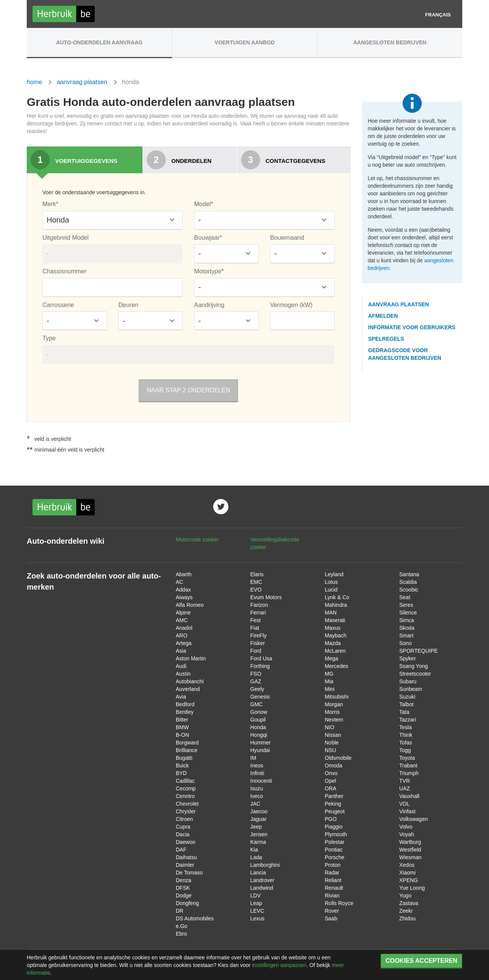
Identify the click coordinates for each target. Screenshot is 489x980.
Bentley (185, 712)
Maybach (336, 635)
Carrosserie (58, 305)
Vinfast (407, 811)
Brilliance (187, 750)
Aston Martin (191, 658)
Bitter (182, 720)
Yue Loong (412, 888)
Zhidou (407, 918)
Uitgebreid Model (66, 238)
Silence (408, 613)
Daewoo (185, 842)
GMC (257, 704)
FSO (256, 674)
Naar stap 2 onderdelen (188, 390)
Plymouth (336, 834)
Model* (204, 204)
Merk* (50, 204)
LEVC (257, 911)
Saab (331, 918)
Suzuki (407, 697)
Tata (404, 712)
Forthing (260, 666)
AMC (182, 620)
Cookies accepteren (421, 961)
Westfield (410, 850)
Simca (407, 620)
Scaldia (408, 582)
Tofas (406, 743)
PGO (331, 819)
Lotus (331, 582)
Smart (406, 635)
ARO (181, 635)
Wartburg (410, 842)
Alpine (183, 613)
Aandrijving (209, 305)
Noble (332, 743)
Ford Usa (261, 658)
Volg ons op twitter (221, 507)
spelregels (386, 339)
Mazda (333, 643)
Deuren (128, 305)
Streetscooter (415, 674)
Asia (181, 651)
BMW (182, 727)
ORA (330, 788)
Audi (181, 666)
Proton (333, 865)
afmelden (383, 316)
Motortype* (209, 271)
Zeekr (406, 911)
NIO (330, 727)
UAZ (405, 788)
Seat (405, 597)
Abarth (184, 574)
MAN (331, 613)
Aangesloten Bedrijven (390, 42)
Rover (332, 911)
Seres (406, 605)
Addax (183, 590)
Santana (409, 574)
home (34, 82)
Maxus (333, 628)
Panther (334, 796)
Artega (184, 643)
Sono (406, 643)
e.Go (181, 926)
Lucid (331, 590)
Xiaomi (407, 873)
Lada (256, 857)
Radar (332, 873)
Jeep (256, 827)
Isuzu (257, 788)
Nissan (333, 735)
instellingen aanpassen (279, 965)
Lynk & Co (337, 597)
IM (253, 758)
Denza (183, 880)
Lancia (258, 873)
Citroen (184, 819)
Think (406, 735)
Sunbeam (411, 689)
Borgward (187, 743)
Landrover (262, 880)
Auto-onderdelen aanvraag (99, 42)
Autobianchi (190, 681)
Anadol (184, 628)
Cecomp (186, 788)
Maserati (335, 620)
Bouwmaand (287, 238)
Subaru (408, 681)
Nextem (334, 720)
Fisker (257, 643)
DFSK (183, 888)
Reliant (333, 880)
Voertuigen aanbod (245, 42)
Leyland (334, 574)
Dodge (184, 895)
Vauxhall (409, 796)
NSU (330, 750)
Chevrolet (187, 804)
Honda (258, 727)
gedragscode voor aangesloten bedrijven (405, 354)
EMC (256, 582)
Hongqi (259, 735)
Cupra (183, 827)
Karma (258, 842)
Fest (255, 620)
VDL (404, 804)
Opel (330, 781)
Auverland (188, 689)
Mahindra (336, 605)
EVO (256, 590)
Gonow (259, 712)
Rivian (332, 895)
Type (49, 338)
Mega (331, 658)
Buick (182, 765)
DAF (181, 850)
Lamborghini (265, 865)
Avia (181, 697)
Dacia (183, 834)
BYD (181, 773)
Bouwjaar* (208, 238)
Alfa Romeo (190, 605)
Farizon (259, 605)
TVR (405, 781)
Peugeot (335, 811)
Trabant (408, 765)
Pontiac (334, 850)
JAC (255, 804)
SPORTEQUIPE (419, 651)
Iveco (257, 796)
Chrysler (186, 811)
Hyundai (260, 750)
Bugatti (184, 758)
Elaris (257, 574)
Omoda (334, 765)
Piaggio (334, 827)
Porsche (334, 857)
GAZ (256, 681)
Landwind (262, 888)
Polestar (334, 842)
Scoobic (409, 590)
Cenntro (185, 796)
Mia (329, 681)
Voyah (407, 834)
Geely (257, 689)
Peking (333, 804)
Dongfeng (187, 903)
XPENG (409, 880)
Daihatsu (186, 857)
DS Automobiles (195, 918)
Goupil (258, 720)
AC (179, 582)
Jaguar (258, 819)
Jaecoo (259, 811)
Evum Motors (266, 597)
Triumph (409, 773)
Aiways (184, 597)
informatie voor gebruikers (412, 327)
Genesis (260, 697)
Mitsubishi (337, 697)
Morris (332, 712)
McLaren (335, 651)
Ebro (181, 934)
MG (329, 674)
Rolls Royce (339, 903)
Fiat (255, 628)
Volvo (406, 827)
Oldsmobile (338, 758)
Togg (405, 750)
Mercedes (336, 666)
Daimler (185, 865)
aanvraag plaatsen (82, 82)
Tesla (406, 727)
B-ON (182, 735)
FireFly (258, 635)
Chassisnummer (65, 271)
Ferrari (258, 613)
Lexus (257, 918)
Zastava (409, 903)
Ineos (257, 765)
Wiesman (410, 857)
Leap (256, 903)
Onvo (331, 773)
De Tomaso (189, 873)
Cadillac (185, 781)
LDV (255, 895)
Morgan (334, 704)
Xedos (407, 865)
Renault (334, 888)
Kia (254, 850)
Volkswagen (414, 819)
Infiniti (257, 773)
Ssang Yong (414, 666)
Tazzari (408, 720)
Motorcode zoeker (197, 540)
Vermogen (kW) (291, 305)
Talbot (406, 704)
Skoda (407, 628)
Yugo (405, 895)
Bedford (185, 704)
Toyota (407, 758)
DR (180, 911)
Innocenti (261, 781)
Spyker (408, 658)
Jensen (259, 834)
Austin (183, 674)
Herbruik (64, 14)
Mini (330, 689)
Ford (256, 651)
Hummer (261, 743)
